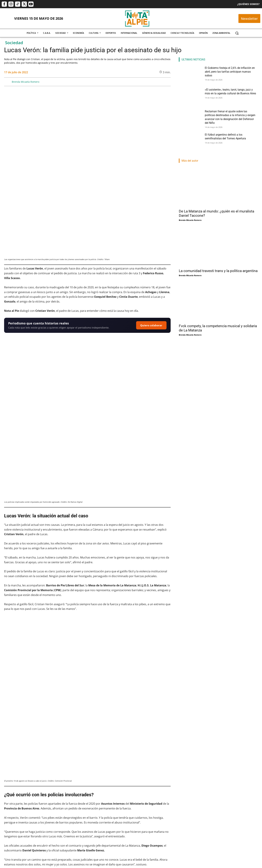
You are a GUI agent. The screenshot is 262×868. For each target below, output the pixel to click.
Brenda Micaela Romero (26, 82)
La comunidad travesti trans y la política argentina (218, 269)
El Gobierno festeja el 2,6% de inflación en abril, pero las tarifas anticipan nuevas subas (28, 817)
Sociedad (14, 43)
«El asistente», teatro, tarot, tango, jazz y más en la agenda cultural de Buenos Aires (86, 817)
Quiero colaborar (151, 259)
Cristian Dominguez (71, 826)
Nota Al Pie (125, 834)
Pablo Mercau (11, 826)
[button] (237, 33)
